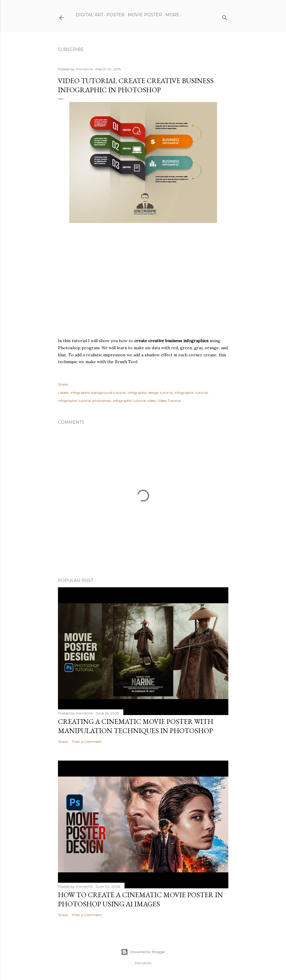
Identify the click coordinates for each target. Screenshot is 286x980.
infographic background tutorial (98, 393)
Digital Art (89, 15)
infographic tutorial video (134, 401)
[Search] (225, 16)
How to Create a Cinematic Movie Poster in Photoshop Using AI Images (140, 899)
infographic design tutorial (150, 393)
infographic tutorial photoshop (84, 401)
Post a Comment (87, 742)
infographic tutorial (191, 393)
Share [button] (63, 384)
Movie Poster (145, 15)
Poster (115, 15)
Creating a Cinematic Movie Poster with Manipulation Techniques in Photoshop (136, 726)
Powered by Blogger (143, 952)
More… (174, 15)
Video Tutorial (169, 401)
